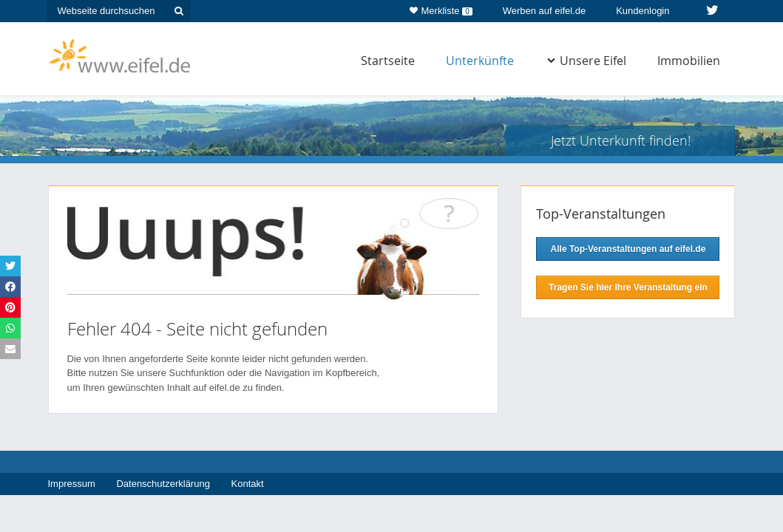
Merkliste (441, 8)
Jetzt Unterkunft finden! (621, 140)
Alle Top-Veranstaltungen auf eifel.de (628, 249)
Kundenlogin (643, 11)
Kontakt (248, 484)
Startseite (388, 61)
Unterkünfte (480, 61)
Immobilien (689, 61)
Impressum (72, 484)
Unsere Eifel (587, 61)
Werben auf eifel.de (545, 11)
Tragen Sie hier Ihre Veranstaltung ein (628, 287)
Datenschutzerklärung (163, 484)
